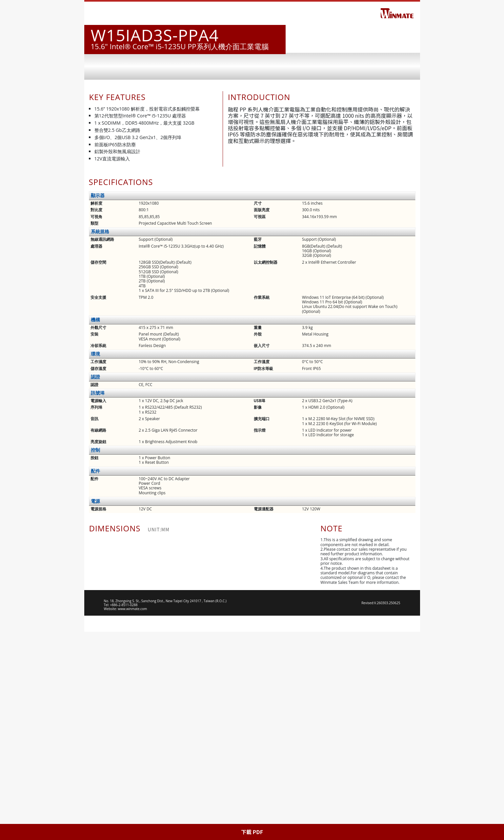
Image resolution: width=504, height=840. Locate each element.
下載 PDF (252, 832)
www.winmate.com (132, 817)
